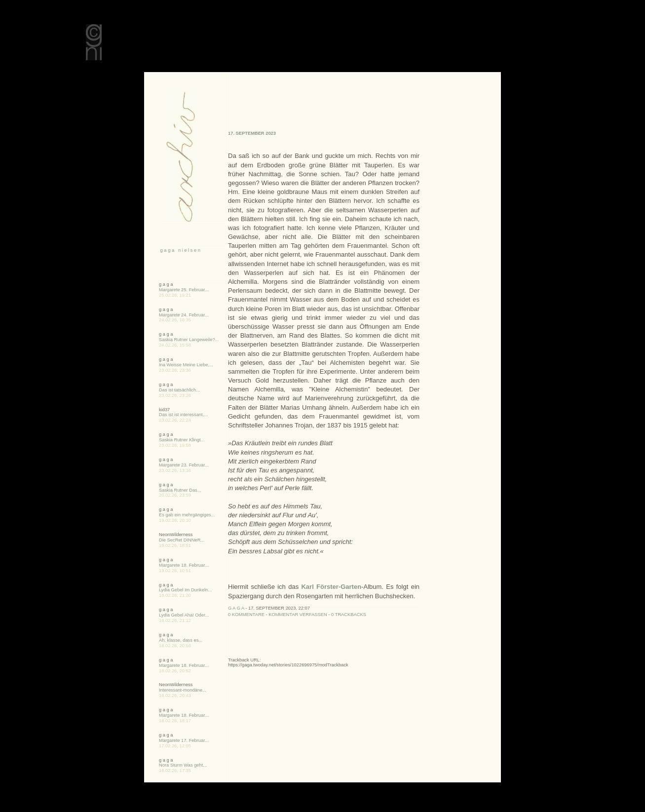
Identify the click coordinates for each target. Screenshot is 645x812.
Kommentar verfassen (298, 615)
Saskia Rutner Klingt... (182, 440)
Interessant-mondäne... (183, 690)
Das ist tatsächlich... (179, 390)
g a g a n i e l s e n (180, 250)
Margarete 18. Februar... (184, 565)
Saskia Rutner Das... (180, 490)
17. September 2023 (252, 133)
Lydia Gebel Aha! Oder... (184, 615)
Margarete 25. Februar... (184, 290)
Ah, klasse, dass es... (181, 640)
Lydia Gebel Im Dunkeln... (185, 590)
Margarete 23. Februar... (184, 465)
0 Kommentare (246, 615)
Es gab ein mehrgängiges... (187, 515)
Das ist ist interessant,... (183, 415)
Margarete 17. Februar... (184, 740)
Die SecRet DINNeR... (182, 540)
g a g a (236, 608)
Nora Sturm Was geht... (183, 765)
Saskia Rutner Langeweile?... (189, 340)
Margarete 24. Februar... (184, 315)
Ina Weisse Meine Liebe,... (186, 365)
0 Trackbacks (349, 615)
